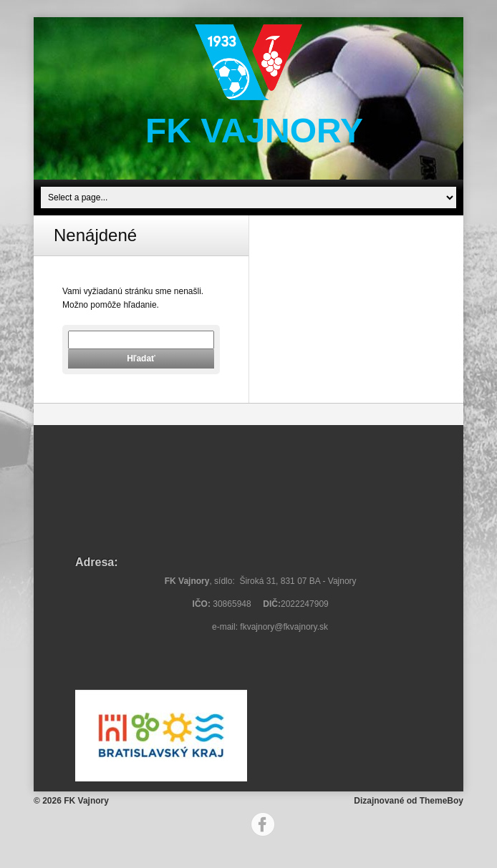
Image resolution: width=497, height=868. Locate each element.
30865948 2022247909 (263, 604)
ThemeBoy (441, 801)
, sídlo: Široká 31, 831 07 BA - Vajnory (263, 581)
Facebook (263, 824)
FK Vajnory (254, 131)
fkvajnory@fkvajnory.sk (284, 627)
